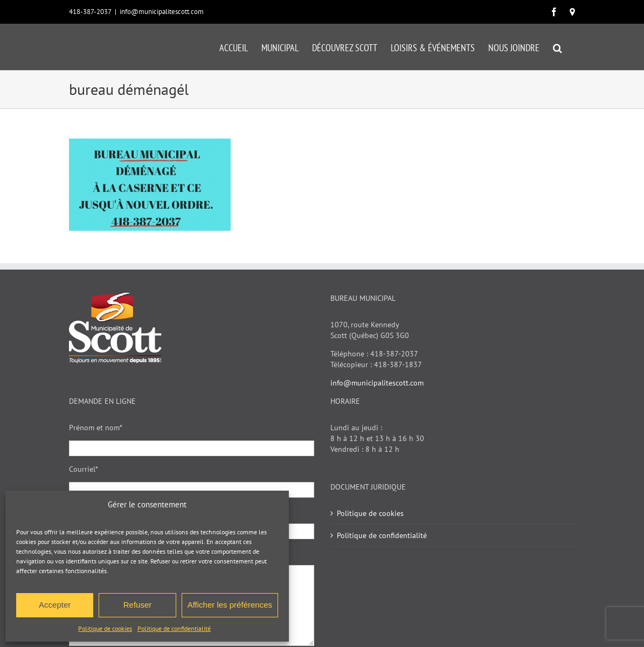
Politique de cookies (105, 628)
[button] (558, 47)
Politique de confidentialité (174, 628)
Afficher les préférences (230, 605)
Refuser (138, 605)
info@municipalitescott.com (162, 12)
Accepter (55, 605)
